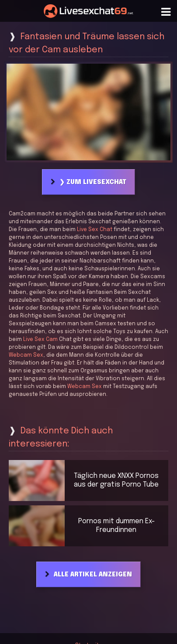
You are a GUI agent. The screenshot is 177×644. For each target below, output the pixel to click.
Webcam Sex (26, 355)
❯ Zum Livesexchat (93, 182)
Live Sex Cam (40, 340)
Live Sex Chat (95, 230)
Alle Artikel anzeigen (93, 575)
